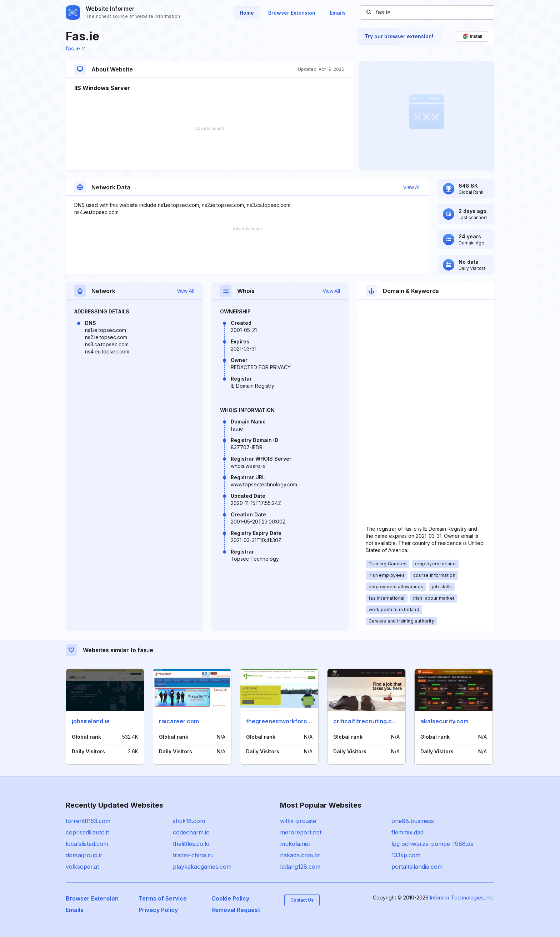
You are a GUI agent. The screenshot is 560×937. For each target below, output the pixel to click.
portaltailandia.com (417, 867)
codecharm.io (191, 832)
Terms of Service (163, 898)
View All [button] (412, 187)
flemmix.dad (407, 832)
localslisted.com (87, 844)
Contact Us (302, 900)
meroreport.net (301, 832)
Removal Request (236, 910)
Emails (338, 13)
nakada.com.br (300, 855)
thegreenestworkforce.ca (283, 721)
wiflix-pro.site (298, 821)
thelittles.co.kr (192, 844)
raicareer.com (179, 721)
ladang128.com (300, 867)
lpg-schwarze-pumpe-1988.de (432, 844)
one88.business (413, 821)
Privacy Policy (158, 910)
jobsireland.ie (91, 721)
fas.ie (76, 48)
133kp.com (406, 855)
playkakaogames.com (202, 867)
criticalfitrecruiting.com (367, 721)
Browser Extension (292, 13)
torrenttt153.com (88, 821)
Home (247, 13)
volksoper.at (82, 867)
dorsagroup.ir (84, 855)
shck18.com (189, 821)
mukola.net (295, 844)
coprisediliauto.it (87, 832)
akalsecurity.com (444, 721)
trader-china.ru (193, 855)
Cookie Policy (230, 898)
